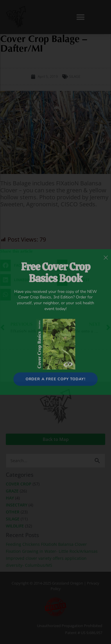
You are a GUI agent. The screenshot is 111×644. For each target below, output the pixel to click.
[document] (55, 322)
